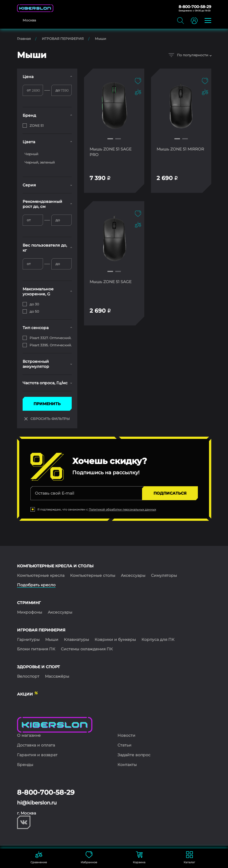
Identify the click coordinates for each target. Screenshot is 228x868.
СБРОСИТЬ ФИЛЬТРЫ (47, 419)
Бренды (25, 765)
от (29, 90)
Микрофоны (30, 612)
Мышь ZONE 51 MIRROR (180, 149)
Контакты (127, 765)
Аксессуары (133, 575)
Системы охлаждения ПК (87, 649)
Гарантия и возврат (37, 755)
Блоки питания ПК (36, 649)
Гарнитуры (28, 640)
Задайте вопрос (134, 755)
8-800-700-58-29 (195, 7)
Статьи (124, 745)
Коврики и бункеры (115, 640)
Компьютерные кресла (41, 575)
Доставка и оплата (36, 745)
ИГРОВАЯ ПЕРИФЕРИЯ (63, 39)
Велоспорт (28, 676)
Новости (126, 735)
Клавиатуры (76, 640)
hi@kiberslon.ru (37, 803)
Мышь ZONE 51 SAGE (111, 282)
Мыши (100, 39)
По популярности (188, 55)
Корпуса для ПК (158, 640)
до (58, 90)
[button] (110, 139)
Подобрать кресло (36, 585)
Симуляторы (164, 575)
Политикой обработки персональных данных (122, 510)
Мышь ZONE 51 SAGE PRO (111, 152)
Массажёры (57, 676)
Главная (24, 39)
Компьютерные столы (93, 575)
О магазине (29, 735)
